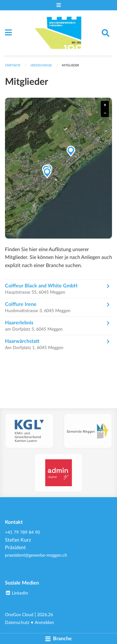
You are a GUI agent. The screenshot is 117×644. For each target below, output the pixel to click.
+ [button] (105, 105)
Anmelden (44, 623)
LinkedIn (17, 593)
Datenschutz (17, 623)
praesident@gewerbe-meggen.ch (36, 555)
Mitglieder (70, 65)
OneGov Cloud (19, 615)
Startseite (13, 65)
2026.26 (45, 615)
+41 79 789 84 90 (22, 532)
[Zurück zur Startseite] (58, 33)
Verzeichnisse (41, 65)
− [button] (105, 113)
